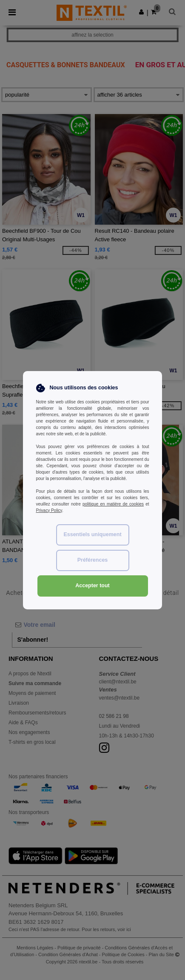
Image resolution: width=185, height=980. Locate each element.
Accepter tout (92, 586)
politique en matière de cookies (113, 504)
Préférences (93, 560)
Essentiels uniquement (92, 534)
